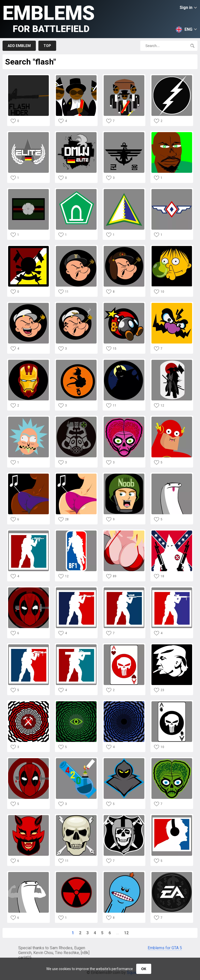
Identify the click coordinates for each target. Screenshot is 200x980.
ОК (144, 969)
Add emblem (19, 46)
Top (47, 46)
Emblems (49, 18)
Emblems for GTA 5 (165, 948)
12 (126, 933)
